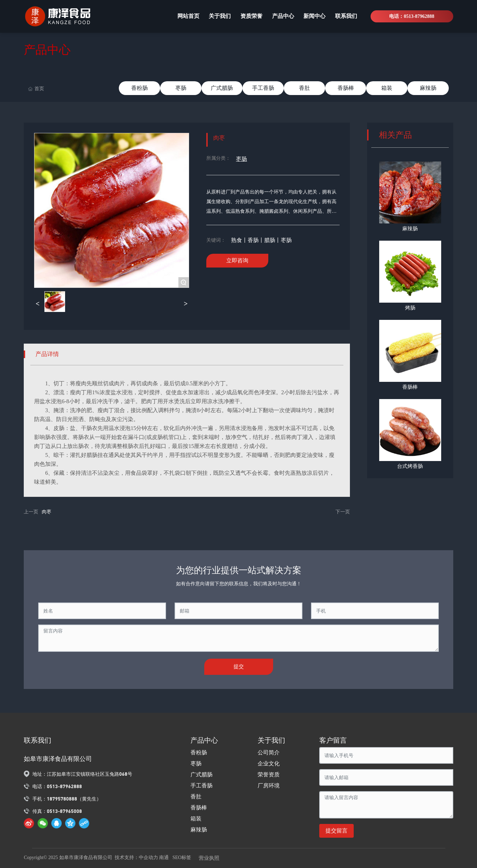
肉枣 (46, 512)
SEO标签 (183, 857)
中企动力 (148, 857)
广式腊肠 (222, 88)
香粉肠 (139, 88)
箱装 (387, 88)
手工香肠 (263, 88)
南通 (164, 857)
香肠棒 (346, 88)
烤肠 (410, 308)
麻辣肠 (428, 88)
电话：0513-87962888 (412, 16)
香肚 (304, 88)
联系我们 (38, 740)
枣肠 (181, 88)
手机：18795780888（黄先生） (67, 799)
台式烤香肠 (410, 466)
